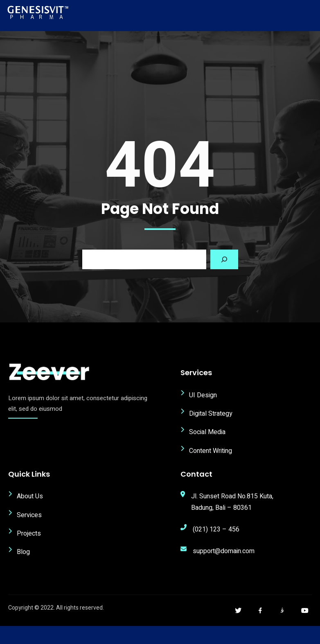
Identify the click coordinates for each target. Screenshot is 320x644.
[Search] (224, 259)
